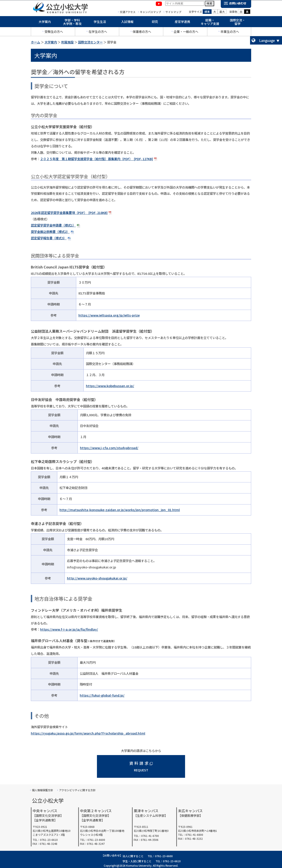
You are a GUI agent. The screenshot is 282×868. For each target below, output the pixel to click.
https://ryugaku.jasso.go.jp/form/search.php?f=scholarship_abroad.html (88, 733)
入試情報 (127, 22)
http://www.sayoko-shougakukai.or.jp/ (97, 578)
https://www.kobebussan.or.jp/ (110, 386)
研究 (155, 22)
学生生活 (100, 22)
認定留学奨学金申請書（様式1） (53, 225)
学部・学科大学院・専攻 (72, 23)
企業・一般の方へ (186, 32)
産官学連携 (182, 22)
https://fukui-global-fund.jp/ (102, 695)
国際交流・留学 (237, 23)
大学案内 (45, 22)
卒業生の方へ (230, 32)
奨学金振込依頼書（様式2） (50, 232)
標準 (207, 12)
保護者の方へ (142, 32)
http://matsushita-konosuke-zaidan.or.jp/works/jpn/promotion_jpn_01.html (120, 510)
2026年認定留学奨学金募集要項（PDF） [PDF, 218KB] (69, 213)
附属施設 (67, 42)
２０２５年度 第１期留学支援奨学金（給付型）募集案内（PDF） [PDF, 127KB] (96, 159)
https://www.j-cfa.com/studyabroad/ (109, 448)
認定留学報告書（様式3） (49, 238)
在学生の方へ (98, 32)
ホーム (35, 42)
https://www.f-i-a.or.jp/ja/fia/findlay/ (69, 629)
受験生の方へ (54, 32)
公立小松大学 (67, 7)
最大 (222, 12)
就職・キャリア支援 (210, 23)
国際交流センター (90, 42)
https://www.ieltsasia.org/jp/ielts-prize (109, 315)
